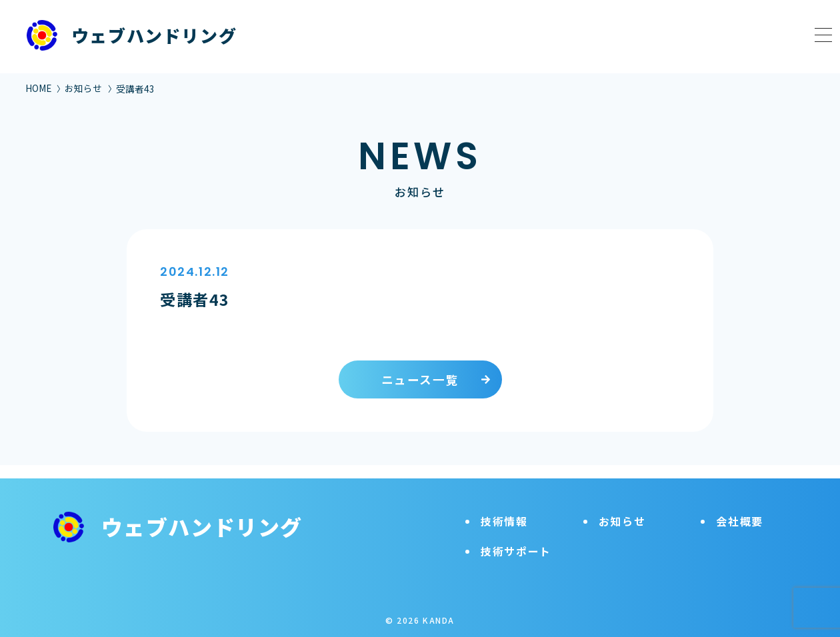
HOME (38, 88)
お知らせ (83, 88)
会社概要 (739, 508)
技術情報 (504, 508)
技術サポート (516, 538)
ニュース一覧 (420, 379)
